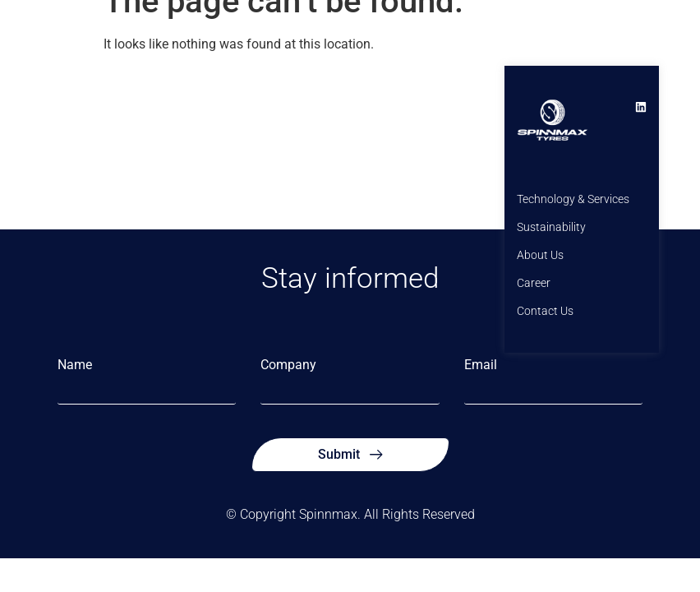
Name (75, 365)
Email (481, 365)
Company (288, 365)
